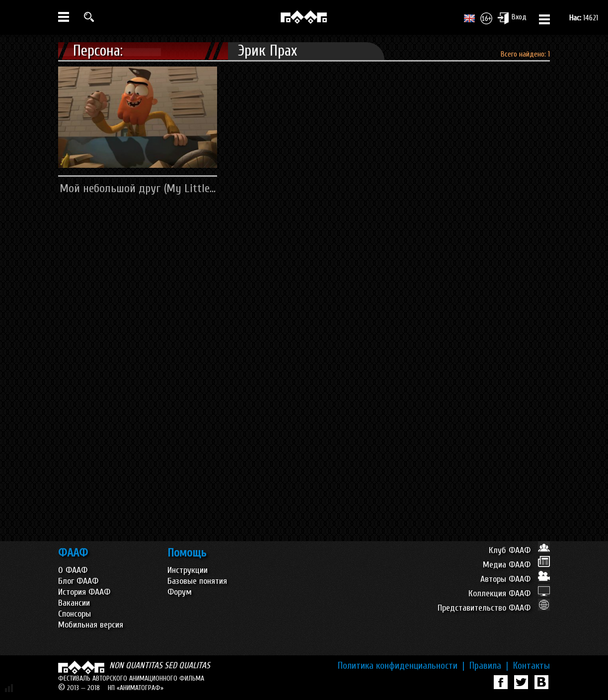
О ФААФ (73, 570)
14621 (584, 18)
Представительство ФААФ (494, 608)
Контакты (532, 666)
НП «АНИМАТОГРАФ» (136, 688)
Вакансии (74, 603)
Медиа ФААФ (516, 565)
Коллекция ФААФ (509, 594)
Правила (489, 666)
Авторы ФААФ (515, 579)
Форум (180, 592)
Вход (512, 18)
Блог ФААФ (78, 581)
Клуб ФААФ (519, 550)
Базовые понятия (197, 581)
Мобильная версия (91, 625)
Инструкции (188, 570)
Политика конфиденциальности (401, 666)
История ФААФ (84, 592)
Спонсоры (75, 614)
